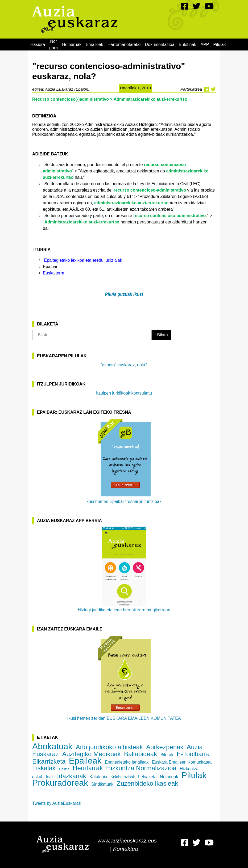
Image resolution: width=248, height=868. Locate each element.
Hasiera (38, 45)
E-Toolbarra (193, 754)
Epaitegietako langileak (127, 762)
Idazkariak (71, 776)
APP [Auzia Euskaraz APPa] (205, 45)
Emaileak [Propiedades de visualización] (94, 45)
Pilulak (219, 45)
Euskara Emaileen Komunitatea (182, 762)
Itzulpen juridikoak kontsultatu (124, 393)
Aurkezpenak (165, 747)
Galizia (64, 769)
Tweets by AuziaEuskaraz (56, 803)
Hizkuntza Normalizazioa (141, 768)
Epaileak (85, 761)
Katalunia (98, 777)
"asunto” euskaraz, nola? (124, 365)
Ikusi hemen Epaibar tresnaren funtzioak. (124, 461)
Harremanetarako (124, 45)
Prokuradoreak (60, 783)
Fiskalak (44, 768)
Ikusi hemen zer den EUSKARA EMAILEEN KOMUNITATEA (124, 678)
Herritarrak (88, 768)
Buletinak (188, 45)
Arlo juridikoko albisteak (109, 747)
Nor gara (53, 45)
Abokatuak (52, 746)
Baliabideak (140, 754)
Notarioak (169, 777)
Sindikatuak (102, 784)
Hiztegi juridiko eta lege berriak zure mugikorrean (124, 569)
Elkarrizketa (49, 761)
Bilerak (167, 755)
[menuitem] (38, 45)
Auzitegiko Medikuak (92, 754)
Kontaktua (126, 849)
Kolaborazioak (123, 777)
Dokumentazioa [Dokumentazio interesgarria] (160, 45)
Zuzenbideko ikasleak (148, 783)
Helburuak (72, 45)
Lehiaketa (147, 777)
